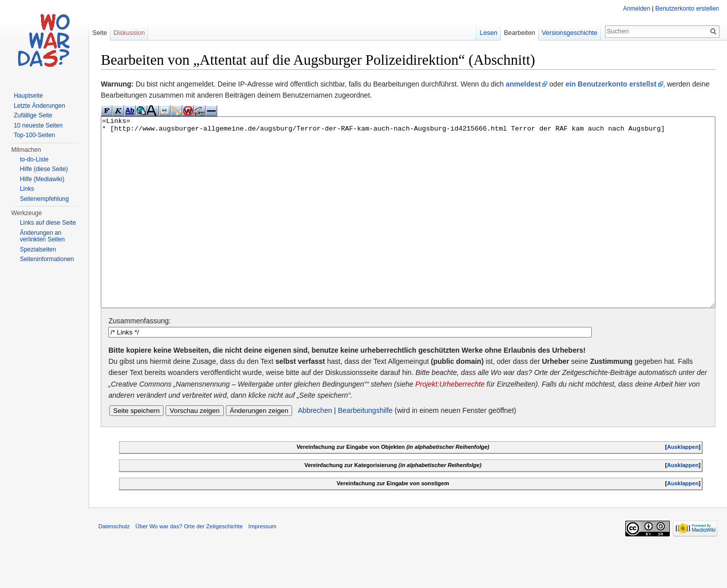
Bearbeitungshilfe (366, 448)
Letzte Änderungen (39, 106)
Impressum (263, 565)
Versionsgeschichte (569, 33)
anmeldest (524, 84)
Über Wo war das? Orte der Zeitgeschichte (190, 565)
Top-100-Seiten (34, 135)
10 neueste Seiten (38, 125)
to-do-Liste (34, 159)
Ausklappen (682, 485)
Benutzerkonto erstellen (687, 9)
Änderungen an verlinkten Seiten (42, 236)
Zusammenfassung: (140, 359)
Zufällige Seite (33, 115)
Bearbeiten (519, 33)
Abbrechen (316, 448)
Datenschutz (115, 565)
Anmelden (636, 9)
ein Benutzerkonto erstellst (612, 84)
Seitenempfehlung (44, 199)
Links (27, 189)
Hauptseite (28, 96)
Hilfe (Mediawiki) (42, 179)
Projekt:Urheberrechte (463, 422)
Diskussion (130, 33)
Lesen (488, 33)
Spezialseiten (38, 249)
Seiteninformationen (47, 259)
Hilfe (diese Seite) (44, 169)
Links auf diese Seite (48, 223)
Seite (100, 33)
